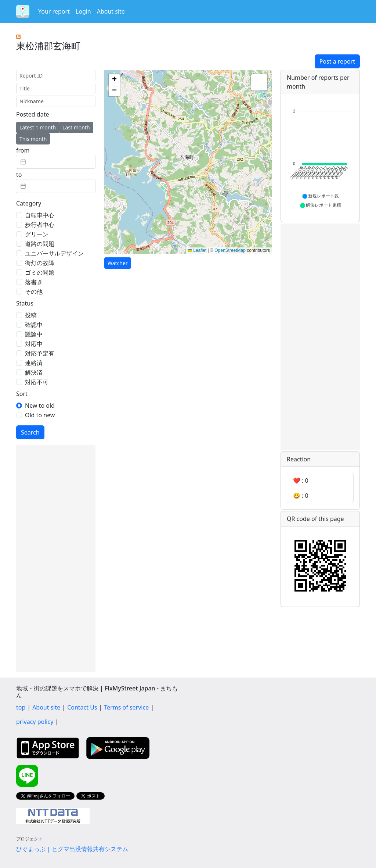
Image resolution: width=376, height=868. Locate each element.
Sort (22, 394)
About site (111, 11)
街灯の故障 (40, 263)
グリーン (37, 234)
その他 (34, 292)
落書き (34, 282)
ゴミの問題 (40, 272)
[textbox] (56, 162)
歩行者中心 (40, 225)
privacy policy (35, 722)
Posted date (32, 114)
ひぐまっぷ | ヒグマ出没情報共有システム (72, 849)
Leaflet (197, 250)
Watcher (118, 263)
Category (29, 203)
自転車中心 (40, 215)
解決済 (34, 372)
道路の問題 (40, 244)
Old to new (40, 415)
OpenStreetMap (230, 250)
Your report (54, 11)
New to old (40, 406)
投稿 (31, 315)
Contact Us (82, 707)
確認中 (34, 325)
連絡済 (34, 363)
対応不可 (37, 382)
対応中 (34, 344)
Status (25, 303)
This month (33, 139)
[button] (114, 80)
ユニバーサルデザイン (54, 253)
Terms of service (126, 707)
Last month (76, 127)
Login (83, 11)
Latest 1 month (38, 127)
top (21, 707)
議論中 (34, 334)
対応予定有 (40, 353)
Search (30, 432)
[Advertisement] (56, 558)
